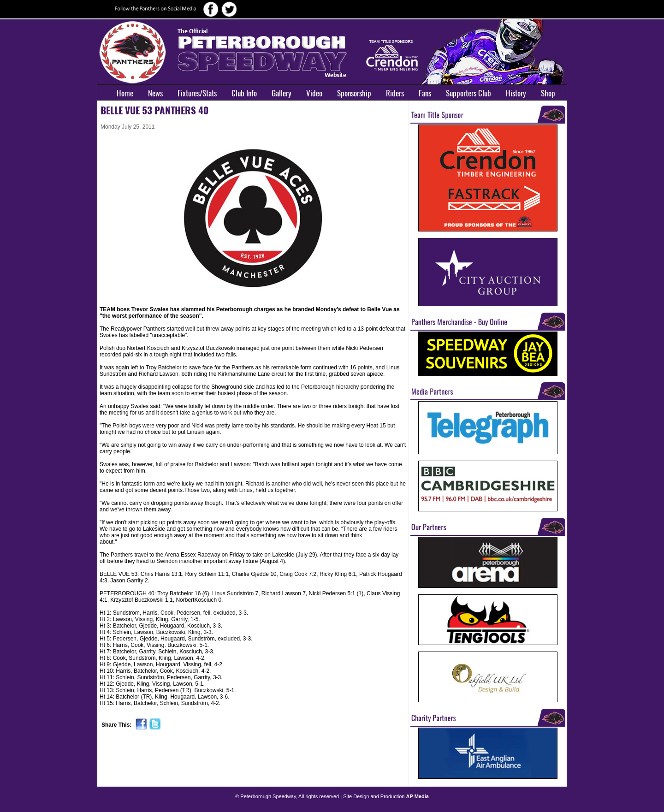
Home (125, 93)
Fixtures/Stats (197, 93)
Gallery (282, 93)
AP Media (418, 796)
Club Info (244, 93)
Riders (395, 93)
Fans (425, 93)
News (155, 93)
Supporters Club (468, 93)
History (516, 93)
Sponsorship (354, 93)
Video (314, 93)
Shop (548, 93)
